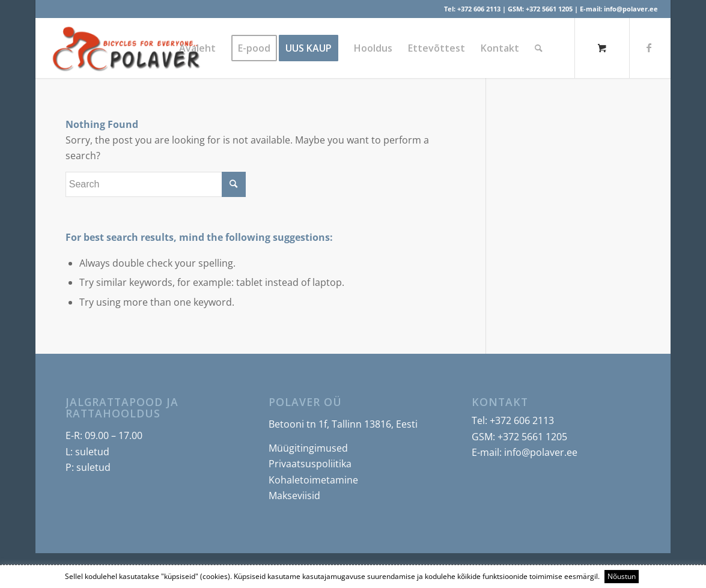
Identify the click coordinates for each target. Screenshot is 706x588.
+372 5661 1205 (549, 9)
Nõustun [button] (622, 576)
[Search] (539, 48)
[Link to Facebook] (649, 47)
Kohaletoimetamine (313, 480)
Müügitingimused (308, 448)
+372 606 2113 (479, 9)
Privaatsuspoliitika (310, 464)
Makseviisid (294, 496)
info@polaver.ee (631, 9)
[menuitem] (197, 48)
